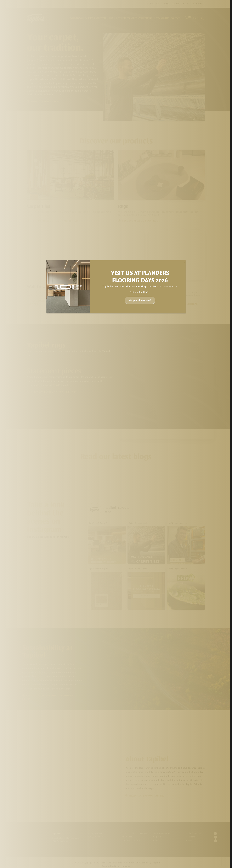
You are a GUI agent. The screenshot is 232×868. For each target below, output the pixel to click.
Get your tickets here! (140, 300)
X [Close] (184, 262)
